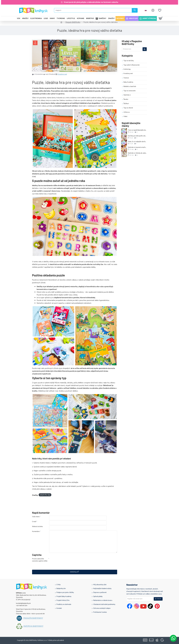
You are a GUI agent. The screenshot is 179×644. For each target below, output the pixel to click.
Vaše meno (36, 517)
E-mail (34, 522)
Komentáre (36, 532)
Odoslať (75, 572)
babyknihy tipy (45, 495)
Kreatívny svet (62, 74)
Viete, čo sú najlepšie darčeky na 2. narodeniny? (137, 142)
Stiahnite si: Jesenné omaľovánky (137, 147)
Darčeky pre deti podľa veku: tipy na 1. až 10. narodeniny (137, 136)
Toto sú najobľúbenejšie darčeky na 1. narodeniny (137, 130)
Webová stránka (37, 527)
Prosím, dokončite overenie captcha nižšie (40, 560)
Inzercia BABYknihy (33, 626)
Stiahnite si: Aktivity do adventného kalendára (137, 153)
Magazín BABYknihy (73, 22)
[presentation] (65, 562)
